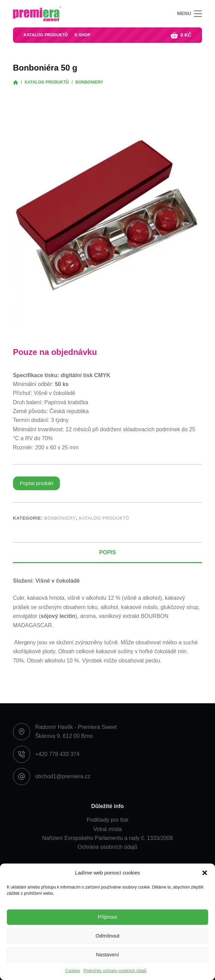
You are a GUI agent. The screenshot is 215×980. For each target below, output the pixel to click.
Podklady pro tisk (107, 820)
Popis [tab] (108, 552)
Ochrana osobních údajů (107, 847)
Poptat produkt (37, 483)
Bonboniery (60, 518)
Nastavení (107, 954)
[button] (205, 873)
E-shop (83, 35)
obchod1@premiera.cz (63, 776)
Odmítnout (107, 936)
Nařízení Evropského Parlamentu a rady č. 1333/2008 (107, 838)
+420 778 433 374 (57, 754)
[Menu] (189, 14)
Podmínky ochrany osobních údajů (115, 971)
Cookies (72, 971)
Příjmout (107, 917)
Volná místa (107, 829)
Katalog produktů (46, 35)
